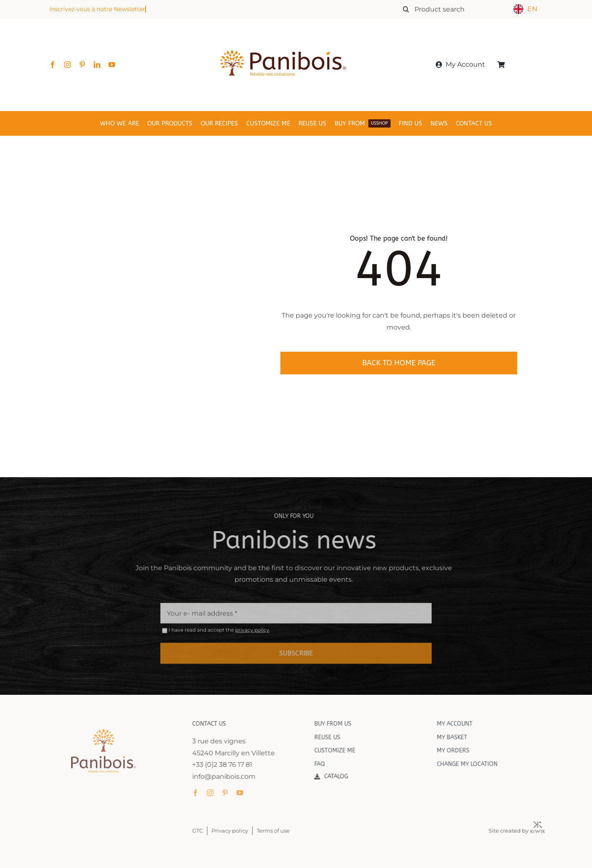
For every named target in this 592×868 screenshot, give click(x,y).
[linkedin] (97, 65)
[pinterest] (82, 65)
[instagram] (67, 65)
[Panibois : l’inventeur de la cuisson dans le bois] (283, 36)
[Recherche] (406, 9)
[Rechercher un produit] (454, 9)
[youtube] (112, 65)
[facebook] (53, 65)
